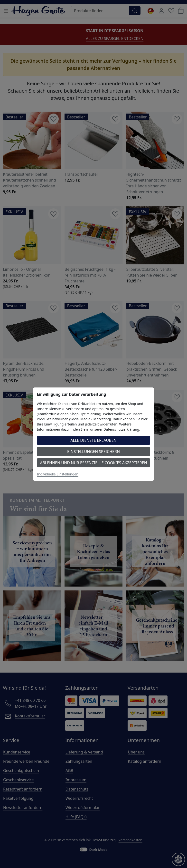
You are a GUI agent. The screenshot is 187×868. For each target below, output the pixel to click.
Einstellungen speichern (93, 452)
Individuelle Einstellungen (58, 474)
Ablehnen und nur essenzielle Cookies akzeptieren (93, 463)
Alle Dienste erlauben (93, 440)
